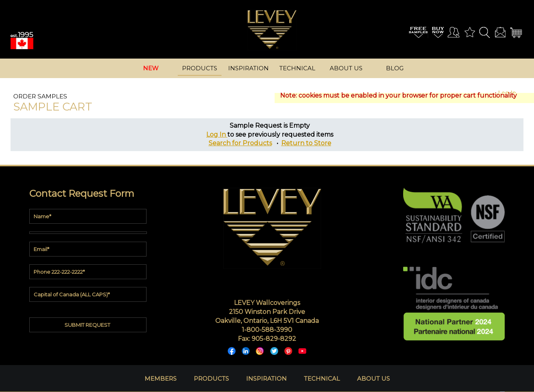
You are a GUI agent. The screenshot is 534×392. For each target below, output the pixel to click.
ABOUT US (373, 379)
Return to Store (306, 143)
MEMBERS (161, 379)
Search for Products (240, 143)
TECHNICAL (322, 379)
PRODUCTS (211, 379)
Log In (217, 135)
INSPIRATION (266, 379)
